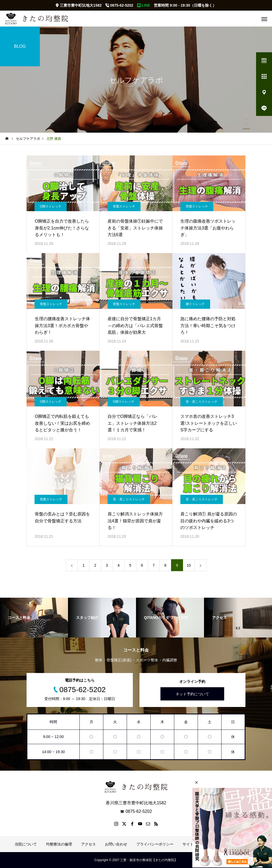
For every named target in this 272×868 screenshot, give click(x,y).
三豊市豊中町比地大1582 (79, 5)
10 (189, 565)
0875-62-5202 (119, 5)
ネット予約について (192, 694)
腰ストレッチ (195, 304)
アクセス (88, 844)
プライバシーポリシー (155, 844)
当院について (26, 844)
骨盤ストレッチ (124, 206)
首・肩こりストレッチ (202, 402)
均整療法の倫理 (59, 844)
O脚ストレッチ (51, 206)
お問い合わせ (116, 844)
